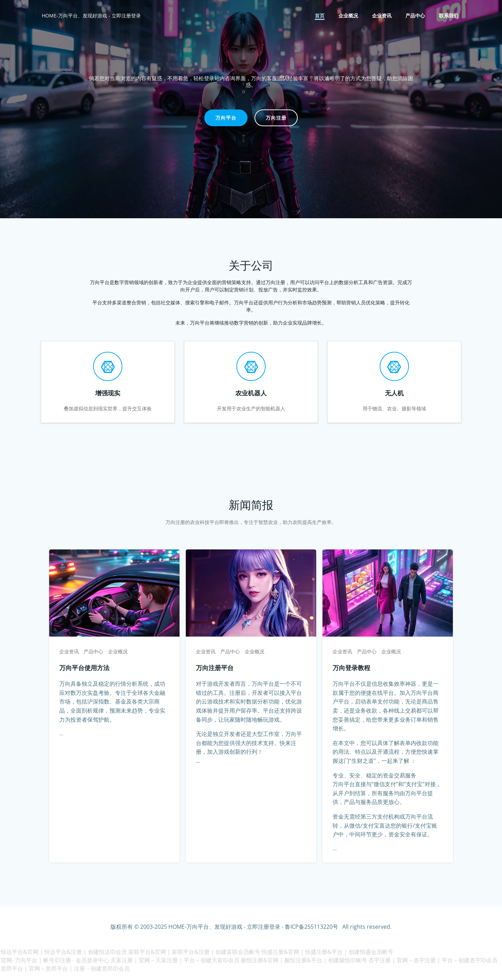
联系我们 (449, 16)
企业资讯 (382, 16)
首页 (320, 16)
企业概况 (349, 16)
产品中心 (416, 16)
